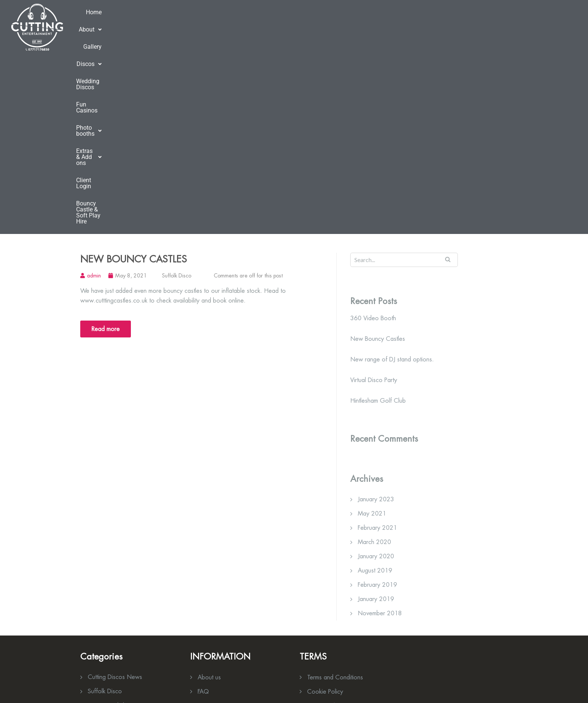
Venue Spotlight (108, 526)
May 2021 (372, 334)
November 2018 (380, 434)
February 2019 (377, 405)
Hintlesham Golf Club (378, 221)
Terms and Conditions (335, 498)
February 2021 (377, 348)
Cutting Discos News (115, 497)
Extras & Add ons (410, 27)
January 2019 (376, 419)
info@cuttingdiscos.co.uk (129, 663)
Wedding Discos (253, 27)
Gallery (175, 27)
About (143, 27)
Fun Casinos (302, 27)
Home (112, 27)
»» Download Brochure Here (337, 600)
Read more (106, 149)
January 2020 (376, 377)
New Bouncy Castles (133, 79)
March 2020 (374, 362)
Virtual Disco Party (374, 201)
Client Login (463, 27)
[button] (143, 27)
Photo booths (351, 27)
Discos (208, 27)
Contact (317, 540)
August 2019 (375, 391)
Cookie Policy (325, 512)
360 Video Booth (373, 139)
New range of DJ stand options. (392, 180)
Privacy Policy (325, 526)
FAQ (203, 512)
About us (209, 498)
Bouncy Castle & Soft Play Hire (531, 27)
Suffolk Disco (177, 96)
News (205, 526)
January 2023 (376, 320)
